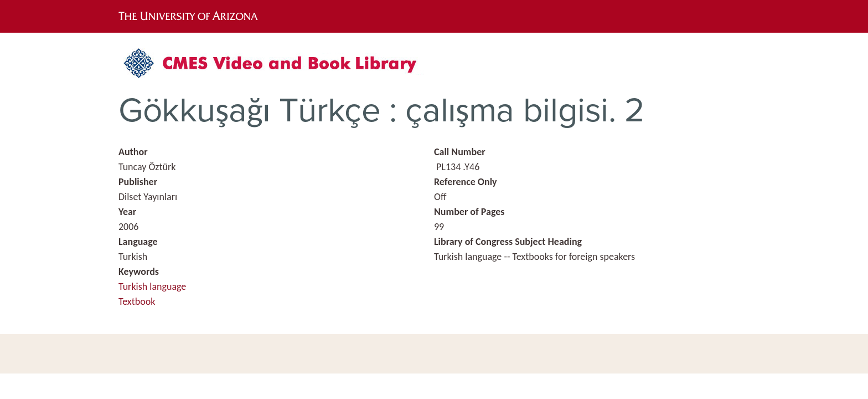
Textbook (137, 301)
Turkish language (152, 287)
